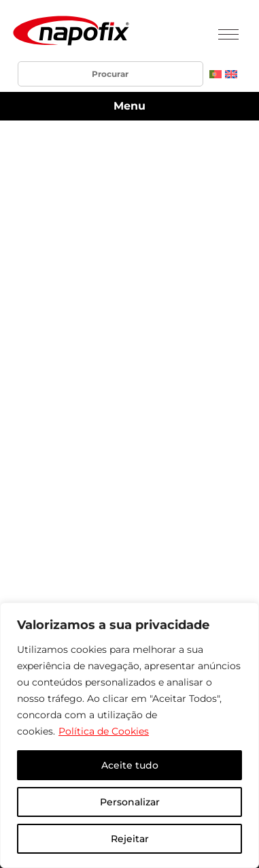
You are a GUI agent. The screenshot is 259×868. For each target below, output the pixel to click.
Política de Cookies (104, 731)
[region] (129, 735)
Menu (129, 106)
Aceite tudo (130, 765)
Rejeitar (130, 839)
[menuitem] (215, 74)
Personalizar (130, 802)
